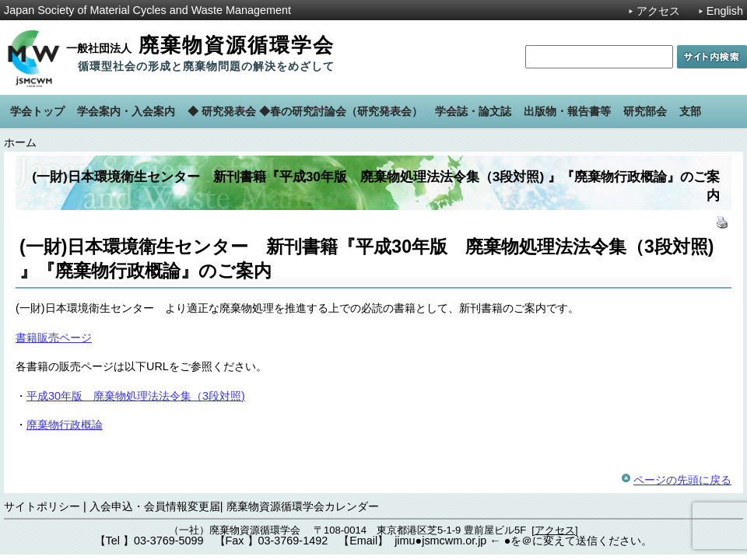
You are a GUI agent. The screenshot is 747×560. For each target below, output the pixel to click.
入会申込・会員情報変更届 (155, 506)
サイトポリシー (42, 506)
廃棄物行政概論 (65, 425)
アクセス (658, 11)
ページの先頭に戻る (682, 480)
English (725, 11)
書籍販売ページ (54, 338)
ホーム (20, 142)
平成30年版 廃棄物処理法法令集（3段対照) (136, 396)
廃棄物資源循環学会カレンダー (303, 506)
